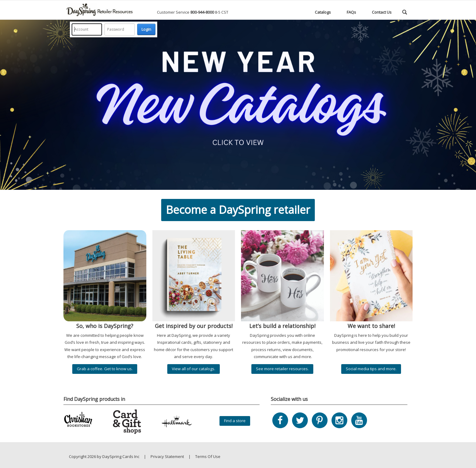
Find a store (235, 421)
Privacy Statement (167, 456)
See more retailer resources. (282, 369)
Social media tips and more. (371, 369)
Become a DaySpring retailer (238, 210)
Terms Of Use (208, 456)
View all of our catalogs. (194, 369)
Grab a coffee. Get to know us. (105, 369)
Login (146, 29)
